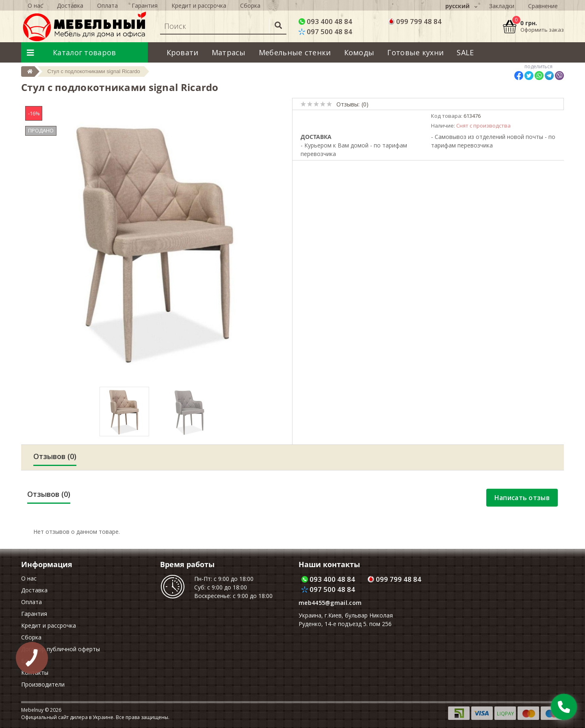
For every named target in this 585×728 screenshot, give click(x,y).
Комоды (359, 52)
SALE (465, 52)
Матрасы (229, 52)
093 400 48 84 (325, 21)
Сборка (31, 637)
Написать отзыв (522, 498)
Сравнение (543, 6)
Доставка (34, 590)
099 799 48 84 (415, 21)
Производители (43, 684)
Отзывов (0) (55, 456)
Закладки (502, 6)
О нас (29, 578)
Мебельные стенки (295, 52)
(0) (365, 104)
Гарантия (34, 614)
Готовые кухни (415, 52)
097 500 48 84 (325, 31)
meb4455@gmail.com (330, 603)
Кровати (183, 52)
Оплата (31, 602)
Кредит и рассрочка (49, 625)
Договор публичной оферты (61, 649)
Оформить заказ (542, 30)
